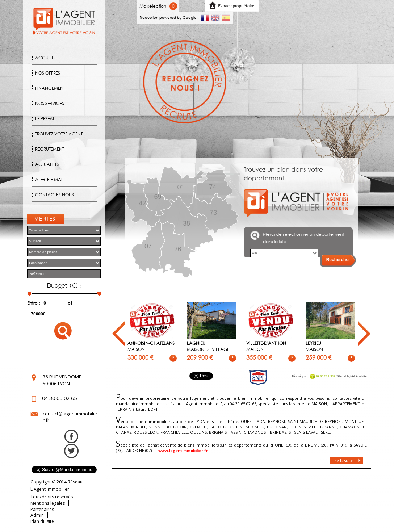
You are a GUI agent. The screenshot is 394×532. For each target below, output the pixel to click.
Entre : (33, 303)
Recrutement (50, 149)
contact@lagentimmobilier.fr (70, 417)
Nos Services (50, 103)
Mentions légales (48, 503)
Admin (37, 515)
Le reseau (45, 119)
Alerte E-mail (50, 179)
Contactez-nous (55, 195)
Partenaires (42, 509)
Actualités (47, 164)
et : (71, 303)
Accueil (45, 58)
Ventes (45, 219)
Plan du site (42, 521)
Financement (50, 88)
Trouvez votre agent (59, 134)
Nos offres (48, 73)
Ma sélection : (158, 6)
